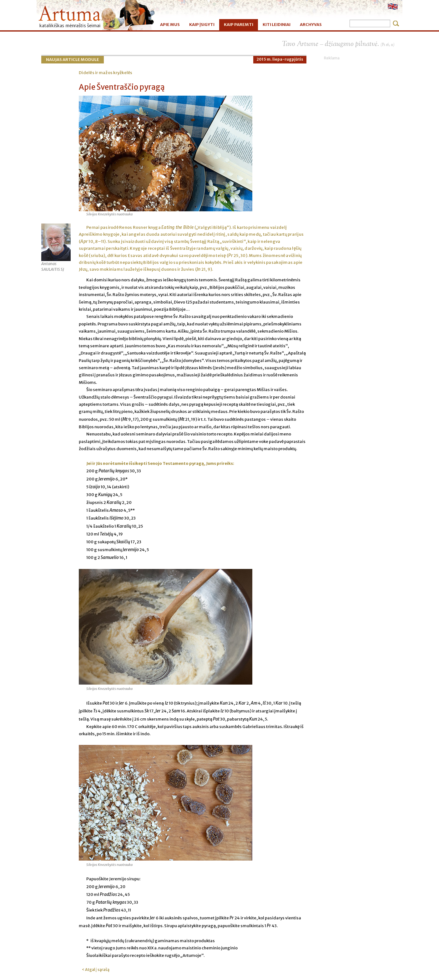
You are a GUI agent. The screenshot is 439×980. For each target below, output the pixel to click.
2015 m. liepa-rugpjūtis (280, 59)
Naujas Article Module (73, 60)
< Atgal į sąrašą (96, 970)
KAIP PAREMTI (239, 25)
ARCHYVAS (311, 25)
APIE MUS (170, 25)
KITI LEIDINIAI (277, 25)
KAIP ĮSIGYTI (202, 25)
